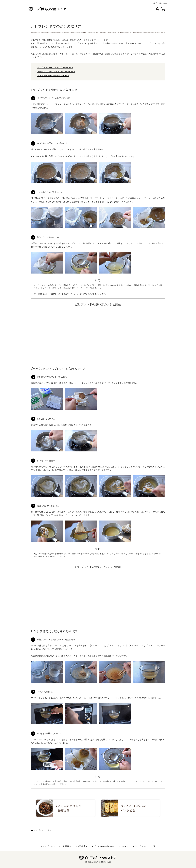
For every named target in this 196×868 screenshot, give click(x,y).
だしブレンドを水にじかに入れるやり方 (55, 67)
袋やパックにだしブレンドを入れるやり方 (56, 72)
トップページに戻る (41, 830)
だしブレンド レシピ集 (145, 846)
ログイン (124, 846)
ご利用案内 (66, 846)
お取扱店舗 (82, 846)
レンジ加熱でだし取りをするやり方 (53, 76)
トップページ (49, 846)
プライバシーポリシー (104, 846)
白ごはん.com (160, 3)
